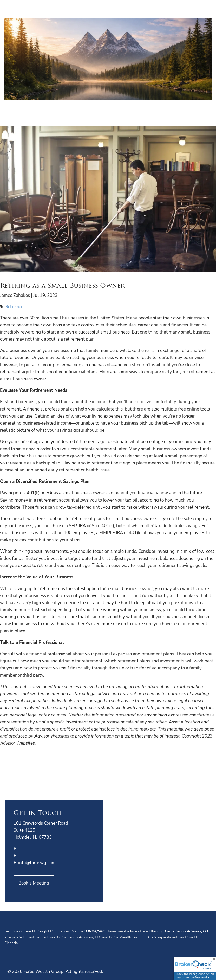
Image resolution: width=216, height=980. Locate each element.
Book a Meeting (34, 883)
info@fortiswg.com (37, 863)
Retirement (15, 307)
